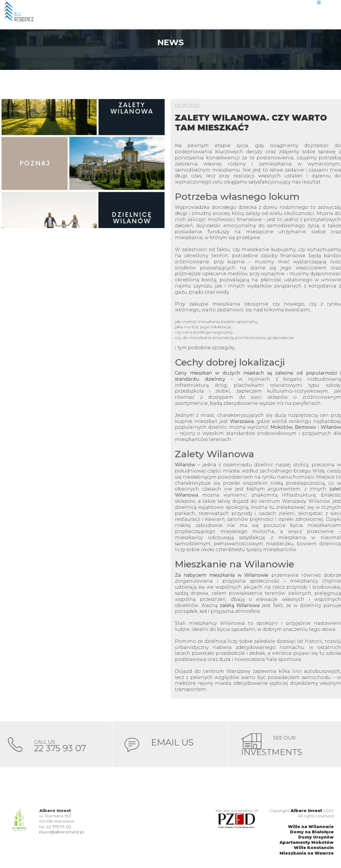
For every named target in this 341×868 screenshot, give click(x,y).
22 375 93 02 (59, 827)
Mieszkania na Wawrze (307, 854)
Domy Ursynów (316, 838)
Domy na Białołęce (312, 832)
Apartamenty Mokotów (307, 843)
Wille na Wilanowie (311, 827)
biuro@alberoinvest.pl (62, 832)
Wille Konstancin (314, 848)
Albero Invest (306, 811)
